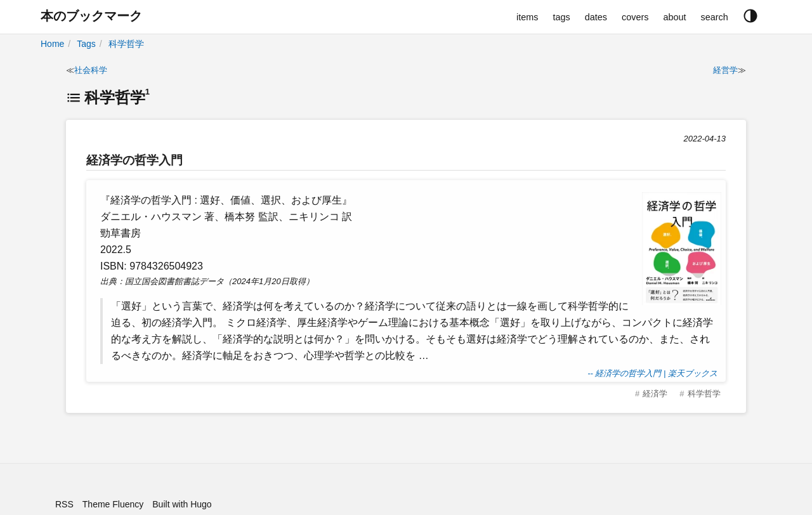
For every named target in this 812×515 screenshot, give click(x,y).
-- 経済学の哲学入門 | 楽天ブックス (652, 373)
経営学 (725, 70)
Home (52, 44)
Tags (86, 44)
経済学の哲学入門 (134, 160)
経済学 (655, 394)
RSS (64, 504)
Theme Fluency (113, 504)
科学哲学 (126, 44)
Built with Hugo (182, 504)
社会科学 (91, 70)
